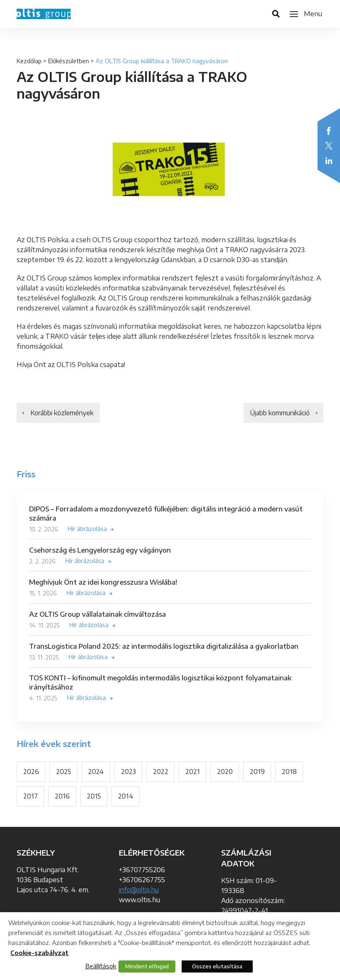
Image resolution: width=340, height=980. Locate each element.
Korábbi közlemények (64, 413)
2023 (129, 773)
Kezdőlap (29, 61)
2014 (126, 798)
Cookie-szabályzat (39, 953)
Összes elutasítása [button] (217, 966)
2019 (258, 773)
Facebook (329, 131)
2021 (193, 773)
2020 (226, 773)
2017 (31, 798)
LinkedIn (329, 161)
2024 (96, 773)
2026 (31, 773)
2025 (64, 773)
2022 (161, 773)
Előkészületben (69, 61)
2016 (62, 798)
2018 (290, 773)
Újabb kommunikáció (278, 413)
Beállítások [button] (101, 966)
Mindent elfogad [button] (147, 966)
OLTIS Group (44, 14)
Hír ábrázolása (87, 530)
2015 (94, 798)
